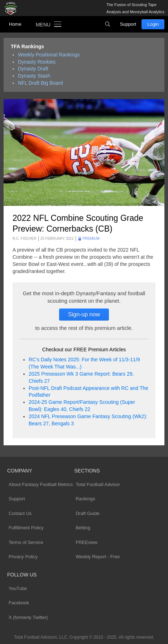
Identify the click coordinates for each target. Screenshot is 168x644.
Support (128, 24)
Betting (83, 528)
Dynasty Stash (34, 76)
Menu (43, 25)
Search (108, 24)
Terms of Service (26, 542)
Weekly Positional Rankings (49, 55)
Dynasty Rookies (37, 62)
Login (153, 24)
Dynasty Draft (33, 69)
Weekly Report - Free (98, 557)
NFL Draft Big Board (40, 83)
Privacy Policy (23, 557)
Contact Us (20, 513)
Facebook (19, 603)
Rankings (85, 499)
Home (15, 24)
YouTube (18, 588)
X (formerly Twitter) (28, 617)
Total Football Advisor (98, 484)
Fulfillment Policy (26, 528)
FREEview (87, 542)
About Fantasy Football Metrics (41, 484)
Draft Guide (87, 513)
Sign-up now (84, 314)
